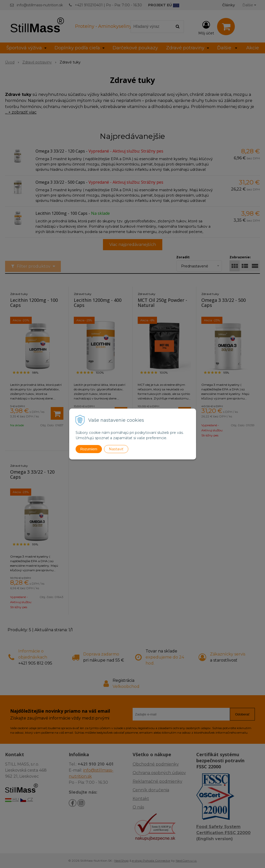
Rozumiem (89, 449)
